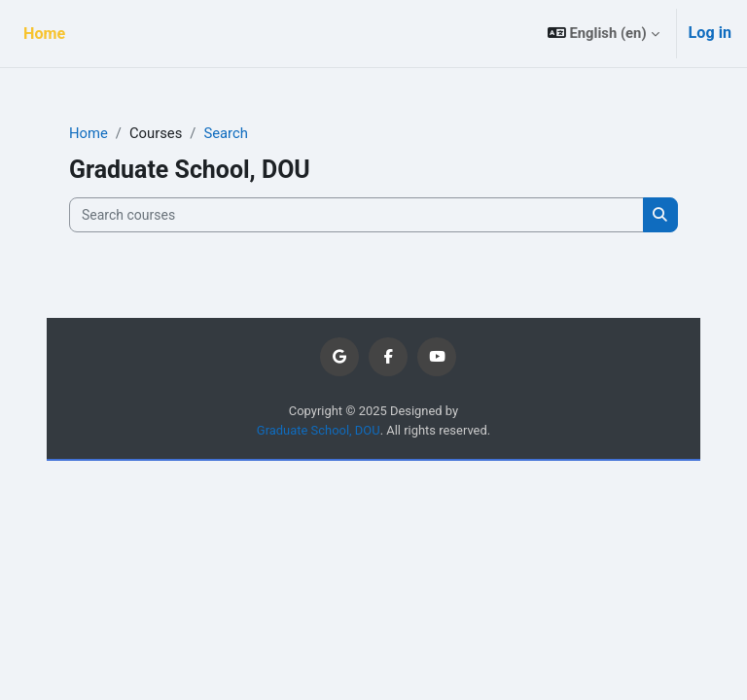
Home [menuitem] (44, 34)
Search (225, 133)
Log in (710, 33)
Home (89, 133)
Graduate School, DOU (319, 430)
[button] (604, 34)
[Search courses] (356, 215)
